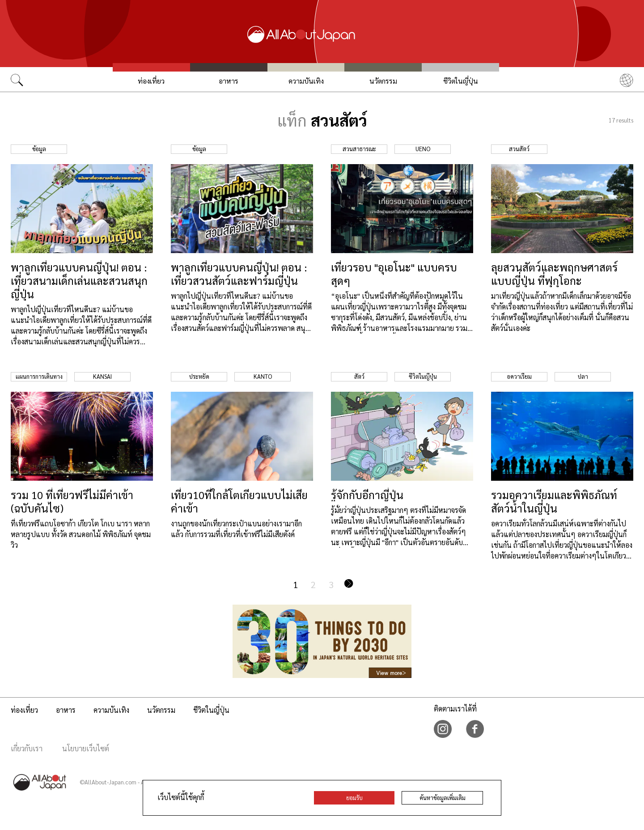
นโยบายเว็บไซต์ (86, 748)
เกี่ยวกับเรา (27, 748)
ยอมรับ (354, 798)
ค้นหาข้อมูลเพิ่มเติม (443, 798)
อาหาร (229, 81)
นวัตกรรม (383, 81)
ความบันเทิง (306, 81)
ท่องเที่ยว (151, 81)
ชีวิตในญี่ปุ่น (461, 81)
